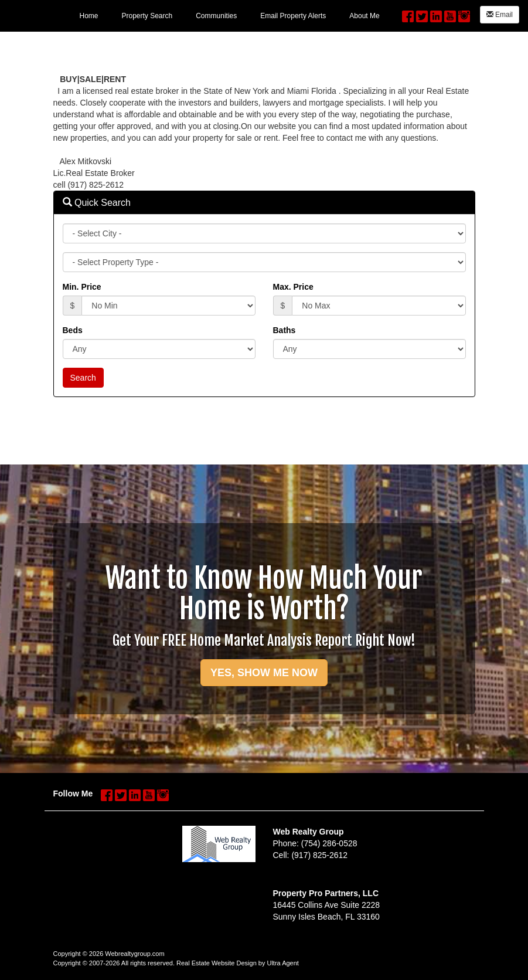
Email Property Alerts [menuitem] (293, 16)
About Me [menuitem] (364, 16)
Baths (285, 330)
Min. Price (82, 287)
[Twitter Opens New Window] (422, 13)
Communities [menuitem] (216, 16)
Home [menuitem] (88, 16)
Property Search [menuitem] (147, 16)
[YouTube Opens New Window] (450, 13)
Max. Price (293, 287)
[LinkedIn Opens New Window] (436, 13)
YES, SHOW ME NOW (264, 673)
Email (500, 15)
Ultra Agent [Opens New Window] (282, 963)
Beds (73, 330)
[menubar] (229, 15)
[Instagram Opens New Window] (464, 13)
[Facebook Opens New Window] (408, 13)
